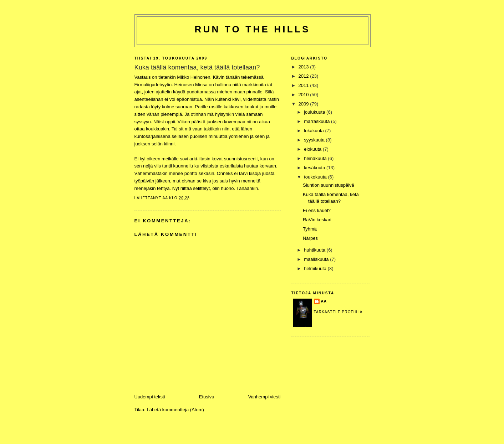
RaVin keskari (317, 220)
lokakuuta (314, 131)
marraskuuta (317, 121)
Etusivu (207, 397)
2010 (304, 95)
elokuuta (313, 149)
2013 (304, 67)
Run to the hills (253, 29)
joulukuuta (315, 112)
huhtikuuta (315, 250)
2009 (304, 104)
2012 (304, 76)
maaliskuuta (317, 259)
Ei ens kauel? (317, 210)
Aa (324, 301)
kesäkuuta (315, 168)
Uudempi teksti (150, 397)
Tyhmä (310, 229)
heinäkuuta (316, 158)
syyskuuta (315, 140)
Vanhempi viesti (264, 397)
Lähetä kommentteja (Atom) (175, 410)
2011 (304, 85)
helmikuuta (316, 269)
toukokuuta (316, 177)
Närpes (310, 238)
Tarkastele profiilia (338, 312)
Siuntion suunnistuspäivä (329, 185)
